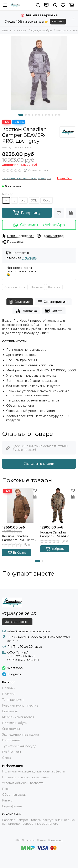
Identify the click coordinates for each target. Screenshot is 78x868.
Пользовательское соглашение (25, 777)
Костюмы (62, 30)
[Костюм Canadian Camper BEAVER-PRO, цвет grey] (39, 73)
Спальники (10, 711)
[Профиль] (55, 5)
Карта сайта (56, 840)
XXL (34, 200)
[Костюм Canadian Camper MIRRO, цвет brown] (20, 506)
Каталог (22, 30)
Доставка (26, 311)
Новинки (37, 287)
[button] (21, 115)
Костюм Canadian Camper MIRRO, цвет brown (18, 538)
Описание (20, 302)
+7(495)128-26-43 (19, 614)
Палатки (8, 694)
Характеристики (53, 302)
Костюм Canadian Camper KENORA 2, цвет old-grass (55, 534)
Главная (7, 30)
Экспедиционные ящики (20, 735)
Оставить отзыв (39, 464)
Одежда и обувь (42, 30)
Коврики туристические (20, 706)
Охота (7, 758)
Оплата (54, 311)
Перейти (58, 21)
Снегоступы (11, 729)
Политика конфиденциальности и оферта (33, 771)
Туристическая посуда (19, 746)
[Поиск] (38, 5)
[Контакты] (46, 5)
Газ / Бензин (11, 752)
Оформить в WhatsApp (39, 225)
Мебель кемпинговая (18, 717)
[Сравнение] (71, 213)
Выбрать (17, 553)
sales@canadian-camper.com (29, 631)
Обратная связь (14, 795)
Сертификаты (12, 806)
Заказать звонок (17, 622)
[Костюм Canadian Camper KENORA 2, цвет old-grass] (58, 506)
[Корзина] (72, 5)
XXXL (47, 200)
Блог (6, 789)
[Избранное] (63, 5)
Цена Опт (64, 178)
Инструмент (11, 740)
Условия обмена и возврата (23, 783)
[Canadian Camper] (15, 5)
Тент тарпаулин (14, 700)
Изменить (30, 258)
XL (23, 200)
